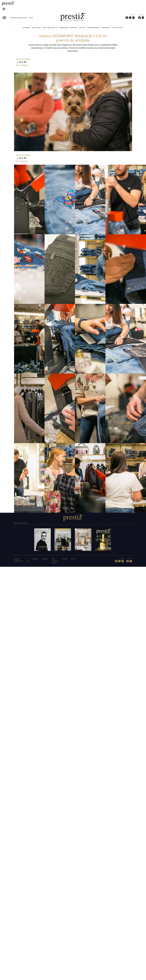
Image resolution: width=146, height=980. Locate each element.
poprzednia (25, 59)
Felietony (118, 28)
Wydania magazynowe (19, 18)
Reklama (45, 559)
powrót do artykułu (73, 40)
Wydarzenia (94, 28)
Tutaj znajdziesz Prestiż (55, 561)
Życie (82, 28)
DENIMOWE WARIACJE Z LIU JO (73, 36)
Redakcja (35, 559)
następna (24, 65)
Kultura (36, 28)
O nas (31, 18)
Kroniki (106, 28)
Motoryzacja (50, 28)
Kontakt (65, 559)
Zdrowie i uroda (68, 28)
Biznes (26, 28)
